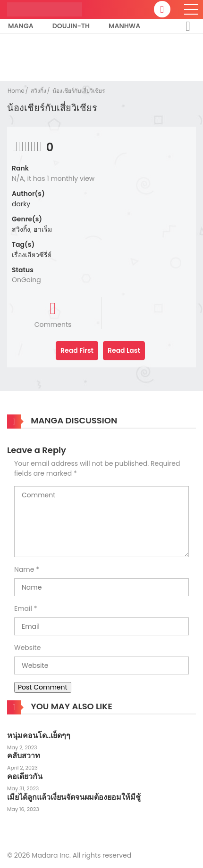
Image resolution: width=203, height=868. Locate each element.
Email (23, 608)
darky (21, 204)
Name (24, 569)
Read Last (124, 350)
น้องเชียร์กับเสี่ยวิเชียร (79, 91)
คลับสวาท (24, 756)
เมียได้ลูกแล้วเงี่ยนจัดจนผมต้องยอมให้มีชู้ (74, 797)
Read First (77, 350)
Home (16, 91)
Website (27, 648)
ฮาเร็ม (43, 229)
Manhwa (124, 26)
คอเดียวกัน (25, 776)
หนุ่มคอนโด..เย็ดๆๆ (39, 735)
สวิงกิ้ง (38, 91)
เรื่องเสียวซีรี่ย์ (32, 255)
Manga (21, 26)
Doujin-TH (71, 26)
